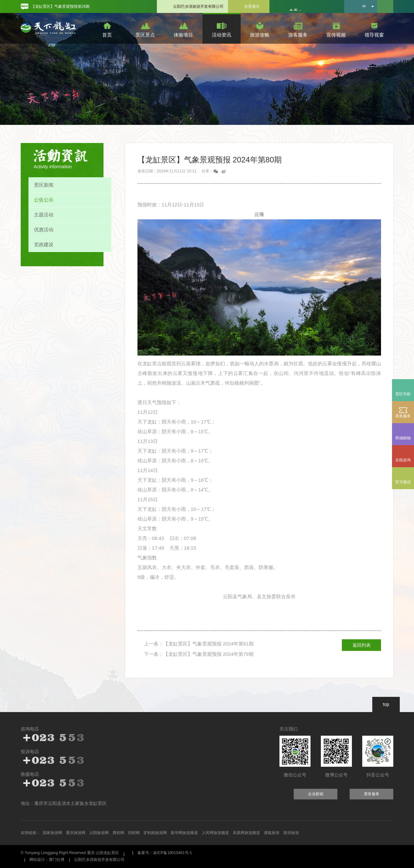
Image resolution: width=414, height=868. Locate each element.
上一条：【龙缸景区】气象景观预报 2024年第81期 (199, 644)
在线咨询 (403, 460)
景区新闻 (44, 185)
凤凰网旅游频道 (246, 833)
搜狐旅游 (272, 833)
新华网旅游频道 (184, 833)
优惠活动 (44, 230)
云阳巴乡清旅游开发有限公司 (198, 6)
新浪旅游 (291, 833)
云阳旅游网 (99, 833)
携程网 (118, 833)
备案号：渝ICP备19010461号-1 (165, 853)
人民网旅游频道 (215, 833)
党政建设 (44, 244)
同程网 (134, 833)
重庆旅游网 (76, 833)
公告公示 (44, 200)
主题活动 (44, 215)
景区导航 (403, 394)
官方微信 (403, 482)
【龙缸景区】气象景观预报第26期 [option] (60, 6)
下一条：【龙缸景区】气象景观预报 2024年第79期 (199, 654)
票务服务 (403, 412)
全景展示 (252, 6)
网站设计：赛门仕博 (47, 860)
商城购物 (403, 434)
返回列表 (362, 645)
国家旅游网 (52, 833)
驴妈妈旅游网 (155, 833)
